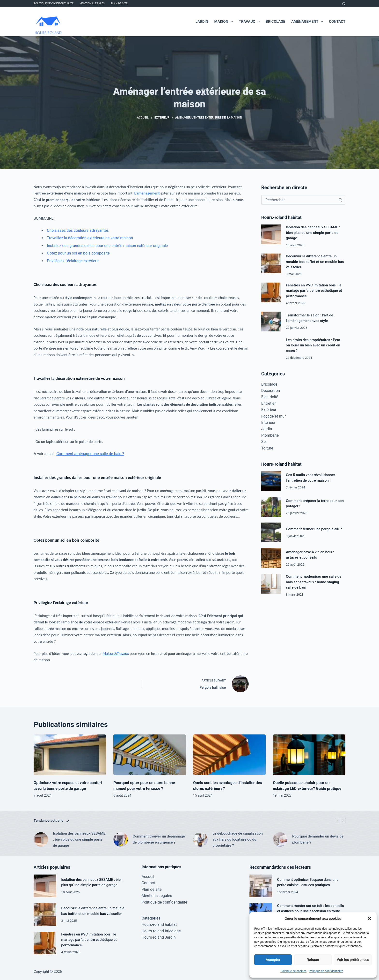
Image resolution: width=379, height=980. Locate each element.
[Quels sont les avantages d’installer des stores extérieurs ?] (229, 755)
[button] (369, 919)
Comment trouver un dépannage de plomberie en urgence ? (159, 839)
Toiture (267, 448)
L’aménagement (147, 193)
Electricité (270, 397)
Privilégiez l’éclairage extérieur (73, 261)
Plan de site (119, 4)
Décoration (271, 391)
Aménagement (308, 22)
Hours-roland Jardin (159, 937)
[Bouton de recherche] (340, 200)
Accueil (148, 877)
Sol (264, 442)
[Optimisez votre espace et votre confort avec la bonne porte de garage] (70, 755)
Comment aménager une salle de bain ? (90, 454)
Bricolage (275, 22)
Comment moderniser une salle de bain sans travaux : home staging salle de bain (314, 582)
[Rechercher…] (299, 200)
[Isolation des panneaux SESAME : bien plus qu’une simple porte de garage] (271, 234)
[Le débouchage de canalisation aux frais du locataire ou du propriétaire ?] (200, 839)
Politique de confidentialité (326, 971)
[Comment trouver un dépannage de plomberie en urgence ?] (121, 839)
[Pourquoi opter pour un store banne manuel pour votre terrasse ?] (150, 755)
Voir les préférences (353, 960)
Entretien (269, 403)
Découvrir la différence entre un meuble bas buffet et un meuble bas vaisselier (315, 262)
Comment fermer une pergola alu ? (314, 529)
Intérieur (268, 423)
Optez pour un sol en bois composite (78, 253)
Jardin (202, 22)
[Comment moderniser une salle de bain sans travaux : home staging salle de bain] (271, 584)
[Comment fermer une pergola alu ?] (271, 532)
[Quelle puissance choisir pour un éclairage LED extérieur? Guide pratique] (309, 755)
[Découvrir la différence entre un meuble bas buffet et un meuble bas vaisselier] (271, 263)
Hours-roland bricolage (161, 931)
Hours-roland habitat (159, 924)
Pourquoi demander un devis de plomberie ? (318, 839)
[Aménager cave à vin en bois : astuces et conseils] (271, 558)
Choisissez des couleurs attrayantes (78, 230)
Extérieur (269, 410)
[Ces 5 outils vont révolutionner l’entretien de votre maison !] (271, 481)
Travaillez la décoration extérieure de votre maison (90, 238)
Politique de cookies (294, 971)
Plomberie (270, 435)
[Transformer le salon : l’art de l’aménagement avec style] (271, 322)
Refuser (313, 960)
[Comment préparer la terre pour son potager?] (271, 507)
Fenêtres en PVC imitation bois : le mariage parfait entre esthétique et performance (314, 291)
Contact (337, 22)
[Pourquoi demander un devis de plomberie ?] (280, 839)
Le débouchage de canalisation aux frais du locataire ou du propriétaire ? (238, 839)
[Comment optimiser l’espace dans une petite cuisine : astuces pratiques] (261, 886)
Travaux (250, 22)
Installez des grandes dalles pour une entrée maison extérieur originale (107, 246)
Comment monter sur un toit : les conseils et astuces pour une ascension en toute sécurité (311, 911)
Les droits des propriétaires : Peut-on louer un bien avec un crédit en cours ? (314, 345)
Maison (224, 22)
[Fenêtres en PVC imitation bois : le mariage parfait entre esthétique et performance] (271, 292)
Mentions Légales (92, 4)
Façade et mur (274, 416)
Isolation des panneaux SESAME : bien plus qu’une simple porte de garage (313, 233)
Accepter (273, 960)
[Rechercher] (344, 4)
